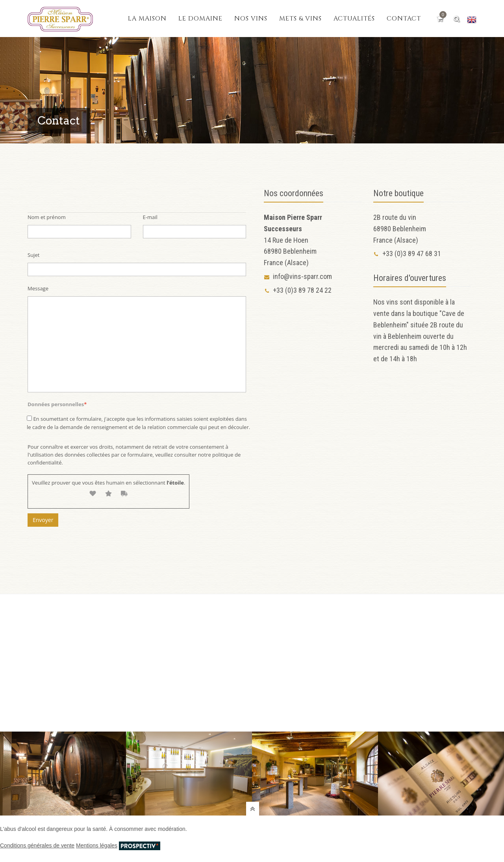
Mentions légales (97, 845)
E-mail (150, 217)
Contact (404, 19)
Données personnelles (57, 404)
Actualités (354, 19)
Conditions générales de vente (37, 845)
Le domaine (200, 19)
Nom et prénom (47, 217)
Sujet (33, 255)
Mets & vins (300, 19)
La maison (147, 19)
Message (38, 288)
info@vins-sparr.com (298, 276)
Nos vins (251, 19)
